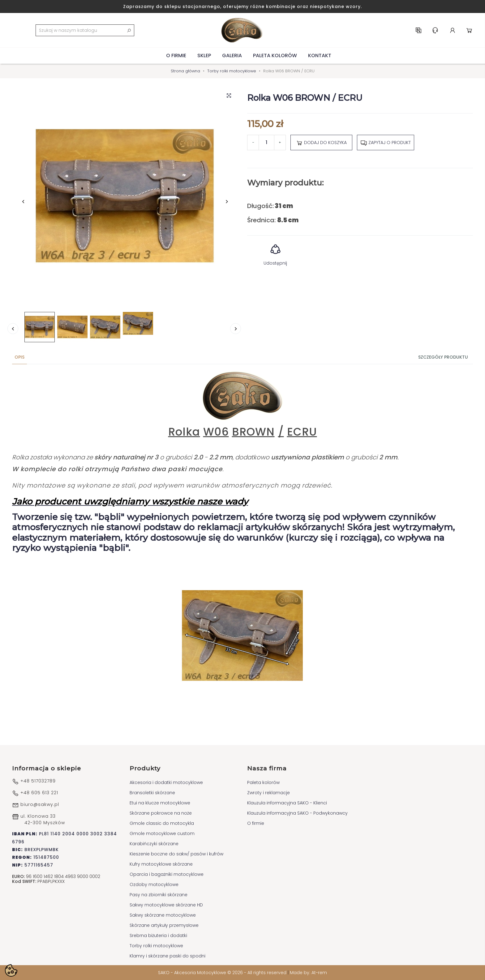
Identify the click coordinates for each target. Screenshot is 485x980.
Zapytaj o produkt (386, 143)
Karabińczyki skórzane (154, 844)
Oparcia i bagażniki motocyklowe (167, 874)
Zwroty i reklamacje (268, 793)
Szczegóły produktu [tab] (443, 357)
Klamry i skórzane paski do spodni (167, 956)
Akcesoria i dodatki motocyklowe (166, 782)
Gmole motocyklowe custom (162, 833)
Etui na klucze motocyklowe (160, 803)
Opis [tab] (19, 357)
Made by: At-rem (308, 973)
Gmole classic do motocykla (162, 823)
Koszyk (469, 30)
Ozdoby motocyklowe (154, 884)
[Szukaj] (85, 30)
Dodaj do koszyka (321, 143)
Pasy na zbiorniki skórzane (159, 895)
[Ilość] (266, 143)
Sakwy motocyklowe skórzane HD (166, 905)
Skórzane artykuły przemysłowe (164, 925)
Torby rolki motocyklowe (156, 946)
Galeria (232, 55)
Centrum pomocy (435, 30)
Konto (453, 30)
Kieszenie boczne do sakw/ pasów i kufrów (176, 854)
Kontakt (320, 55)
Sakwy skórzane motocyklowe (163, 915)
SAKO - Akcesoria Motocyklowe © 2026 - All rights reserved (223, 973)
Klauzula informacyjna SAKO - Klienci (287, 803)
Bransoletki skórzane (152, 793)
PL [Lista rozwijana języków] (418, 30)
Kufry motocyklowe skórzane (161, 864)
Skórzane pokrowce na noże (161, 813)
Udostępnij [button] (275, 253)
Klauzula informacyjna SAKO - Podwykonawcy (297, 813)
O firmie (176, 55)
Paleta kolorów (275, 55)
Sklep (204, 55)
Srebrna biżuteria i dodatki (158, 935)
